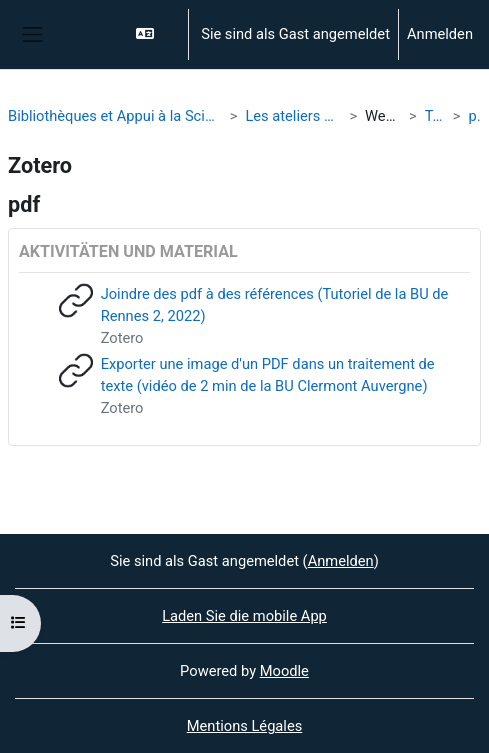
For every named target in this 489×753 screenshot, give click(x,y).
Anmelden (440, 34)
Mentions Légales (245, 726)
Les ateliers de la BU (293, 116)
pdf (475, 116)
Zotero (122, 338)
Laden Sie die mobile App (244, 616)
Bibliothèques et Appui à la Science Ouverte (115, 116)
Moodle (284, 671)
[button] (153, 34)
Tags (435, 116)
